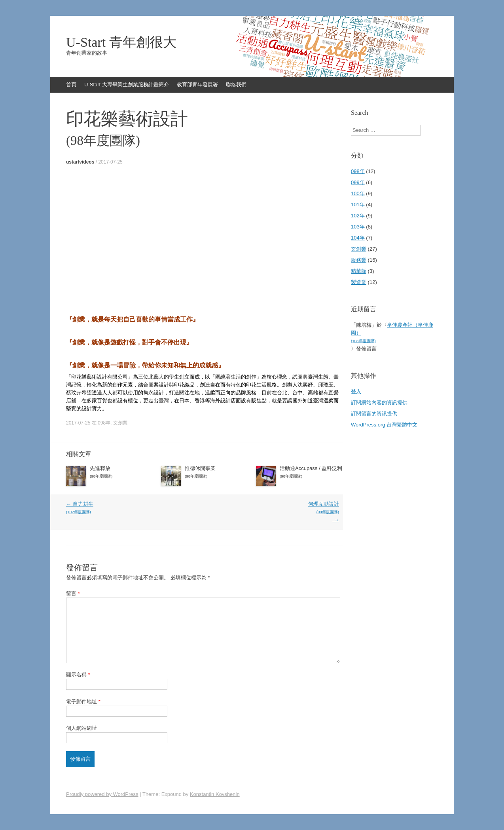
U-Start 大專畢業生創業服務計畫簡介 (127, 85)
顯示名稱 (78, 675)
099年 (358, 182)
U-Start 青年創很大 (121, 42)
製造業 (359, 282)
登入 (356, 391)
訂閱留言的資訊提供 (374, 414)
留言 (73, 593)
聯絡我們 (236, 85)
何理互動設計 (271, 512)
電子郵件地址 (83, 702)
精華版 (359, 271)
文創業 (120, 423)
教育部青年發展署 (197, 85)
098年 (104, 423)
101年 (358, 205)
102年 (358, 216)
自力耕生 (134, 508)
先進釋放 (121, 473)
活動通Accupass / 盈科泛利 (311, 473)
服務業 (359, 260)
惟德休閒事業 (216, 473)
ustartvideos (80, 162)
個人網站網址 (81, 728)
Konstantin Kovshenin (215, 794)
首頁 (71, 85)
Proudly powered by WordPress (102, 794)
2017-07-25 (110, 162)
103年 (358, 227)
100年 (358, 193)
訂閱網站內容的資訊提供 (379, 403)
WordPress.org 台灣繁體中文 (384, 425)
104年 (358, 238)
